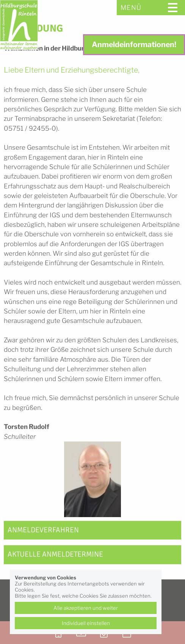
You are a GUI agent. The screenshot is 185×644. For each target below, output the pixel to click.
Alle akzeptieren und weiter (86, 608)
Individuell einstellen (86, 623)
